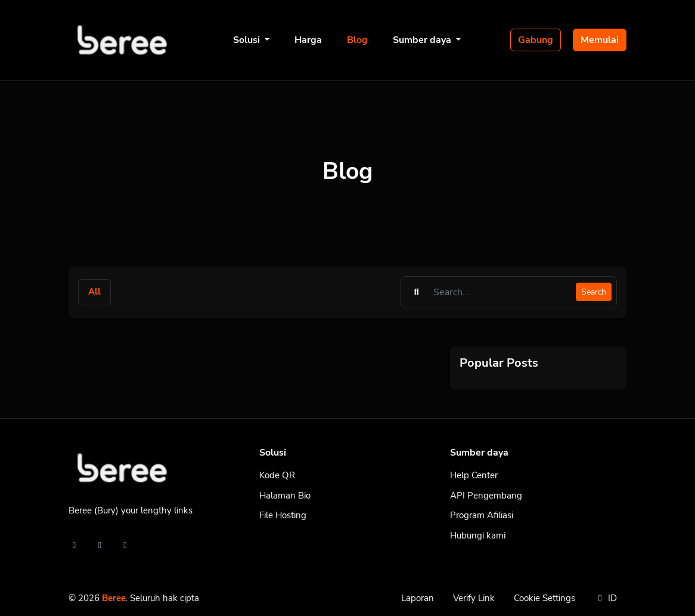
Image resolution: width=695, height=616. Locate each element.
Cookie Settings (544, 598)
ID (606, 598)
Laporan (418, 598)
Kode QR (277, 475)
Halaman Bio (285, 496)
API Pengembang (486, 496)
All (94, 292)
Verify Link (474, 598)
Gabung (536, 40)
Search (594, 292)
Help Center (474, 475)
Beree (114, 598)
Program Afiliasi (482, 515)
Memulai (600, 40)
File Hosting (283, 515)
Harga (308, 40)
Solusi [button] (248, 40)
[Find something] (501, 292)
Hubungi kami (478, 535)
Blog (357, 40)
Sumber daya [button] (423, 40)
